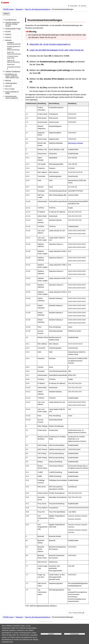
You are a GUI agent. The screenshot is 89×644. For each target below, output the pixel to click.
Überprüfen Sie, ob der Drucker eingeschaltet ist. (50, 44)
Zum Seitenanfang (77, 613)
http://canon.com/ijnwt (75, 143)
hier (10, 635)
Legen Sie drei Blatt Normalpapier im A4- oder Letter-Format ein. (57, 50)
